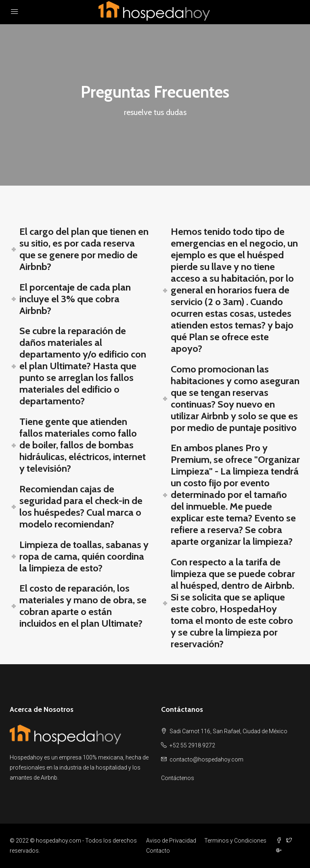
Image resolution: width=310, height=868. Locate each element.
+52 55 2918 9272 (192, 745)
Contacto (158, 851)
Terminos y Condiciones (235, 841)
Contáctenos (178, 778)
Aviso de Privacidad (171, 841)
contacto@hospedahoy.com (206, 759)
